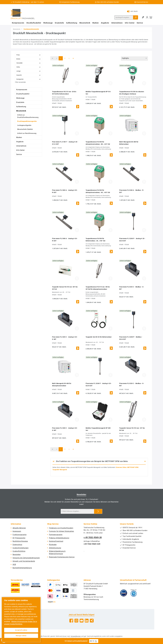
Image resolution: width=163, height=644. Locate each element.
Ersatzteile (20, 102)
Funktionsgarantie (19, 535)
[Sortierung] (134, 58)
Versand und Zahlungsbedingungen (26, 558)
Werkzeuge (20, 98)
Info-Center (20, 150)
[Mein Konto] (147, 17)
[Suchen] (136, 17)
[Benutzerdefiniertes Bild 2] (134, 593)
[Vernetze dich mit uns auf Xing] (92, 621)
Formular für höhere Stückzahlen (61, 531)
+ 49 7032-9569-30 (93, 537)
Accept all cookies (21, 630)
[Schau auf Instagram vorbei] (76, 621)
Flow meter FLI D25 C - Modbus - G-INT (132, 288)
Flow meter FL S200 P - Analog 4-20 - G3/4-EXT (132, 240)
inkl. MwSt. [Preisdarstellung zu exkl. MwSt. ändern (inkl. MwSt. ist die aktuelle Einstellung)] (133, 11)
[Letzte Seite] (73, 58)
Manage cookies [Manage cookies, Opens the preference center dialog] (21, 636)
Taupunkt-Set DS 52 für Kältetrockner (99, 337)
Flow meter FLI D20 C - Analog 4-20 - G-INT (65, 429)
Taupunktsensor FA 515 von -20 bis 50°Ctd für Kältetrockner (64, 93)
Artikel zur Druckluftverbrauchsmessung (28, 116)
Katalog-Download (56, 541)
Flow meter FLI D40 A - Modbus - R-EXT (132, 191)
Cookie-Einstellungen (21, 548)
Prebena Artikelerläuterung (59, 538)
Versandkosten (76, 636)
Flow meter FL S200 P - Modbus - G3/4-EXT (131, 338)
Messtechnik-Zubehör (25, 129)
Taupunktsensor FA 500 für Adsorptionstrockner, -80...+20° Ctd (98, 143)
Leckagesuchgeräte (24, 125)
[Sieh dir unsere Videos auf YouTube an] (82, 621)
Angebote (20, 142)
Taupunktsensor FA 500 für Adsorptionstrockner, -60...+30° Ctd (98, 191)
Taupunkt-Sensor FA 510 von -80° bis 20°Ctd (65, 288)
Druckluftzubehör (23, 94)
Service (19, 154)
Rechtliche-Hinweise (20, 541)
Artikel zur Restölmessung (27, 133)
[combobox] (124, 17)
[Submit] (98, 511)
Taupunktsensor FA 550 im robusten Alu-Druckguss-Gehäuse (132, 93)
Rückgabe (53, 545)
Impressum (17, 531)
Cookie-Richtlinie (19, 551)
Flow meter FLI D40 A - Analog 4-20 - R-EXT (65, 240)
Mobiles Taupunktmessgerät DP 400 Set (98, 429)
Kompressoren (22, 90)
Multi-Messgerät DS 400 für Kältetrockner (129, 143)
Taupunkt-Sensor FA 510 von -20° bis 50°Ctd (132, 429)
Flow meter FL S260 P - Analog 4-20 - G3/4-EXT (99, 385)
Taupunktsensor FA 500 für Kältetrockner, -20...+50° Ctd (95, 240)
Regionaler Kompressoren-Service (62, 557)
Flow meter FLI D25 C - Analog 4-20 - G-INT (65, 338)
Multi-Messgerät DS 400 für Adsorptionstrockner (62, 385)
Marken (19, 137)
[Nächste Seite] (69, 58)
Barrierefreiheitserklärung (22, 568)
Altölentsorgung (55, 548)
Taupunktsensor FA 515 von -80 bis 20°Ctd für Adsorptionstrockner (98, 288)
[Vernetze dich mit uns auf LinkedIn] (87, 621)
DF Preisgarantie (19, 538)
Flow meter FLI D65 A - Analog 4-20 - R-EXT (65, 191)
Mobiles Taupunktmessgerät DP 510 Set (98, 93)
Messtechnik (21, 111)
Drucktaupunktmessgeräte (27, 121)
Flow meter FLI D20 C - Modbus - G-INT (132, 385)
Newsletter (17, 555)
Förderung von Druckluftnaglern (61, 528)
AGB (14, 564)
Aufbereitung (21, 107)
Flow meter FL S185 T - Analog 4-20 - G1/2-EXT (65, 143)
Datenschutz (17, 545)
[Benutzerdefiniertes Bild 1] (124, 593)
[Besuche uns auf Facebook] (71, 621)
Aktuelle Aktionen (19, 528)
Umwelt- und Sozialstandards (24, 561)
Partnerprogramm (56, 535)
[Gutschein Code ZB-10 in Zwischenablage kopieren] (96, 641)
